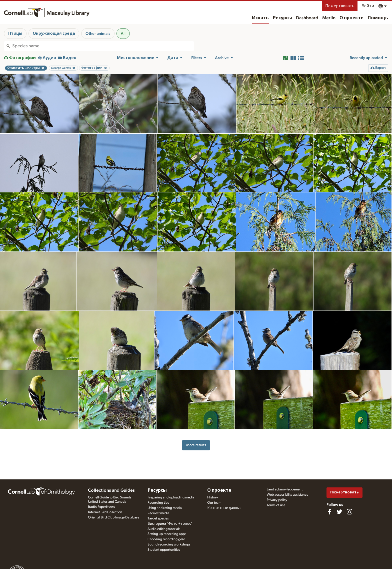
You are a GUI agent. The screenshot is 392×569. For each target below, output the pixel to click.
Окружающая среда (54, 34)
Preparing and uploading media (171, 497)
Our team (214, 503)
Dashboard (307, 18)
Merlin (329, 18)
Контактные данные (224, 508)
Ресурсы (282, 18)
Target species (158, 518)
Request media (158, 513)
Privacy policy (277, 500)
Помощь (378, 18)
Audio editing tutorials (164, 529)
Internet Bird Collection (105, 512)
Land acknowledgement (285, 489)
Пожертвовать (340, 6)
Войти (368, 6)
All (123, 34)
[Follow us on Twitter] (339, 512)
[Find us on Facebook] (329, 512)
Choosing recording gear (166, 539)
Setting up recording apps (167, 534)
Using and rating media (165, 508)
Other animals (98, 34)
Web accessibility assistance (287, 495)
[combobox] (103, 46)
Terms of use (276, 505)
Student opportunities (164, 550)
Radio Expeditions (101, 507)
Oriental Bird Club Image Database (114, 517)
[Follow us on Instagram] (349, 512)
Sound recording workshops (169, 544)
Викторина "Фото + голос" (170, 524)
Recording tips (158, 503)
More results (196, 445)
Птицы (15, 34)
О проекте (351, 18)
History (213, 497)
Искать (260, 18)
